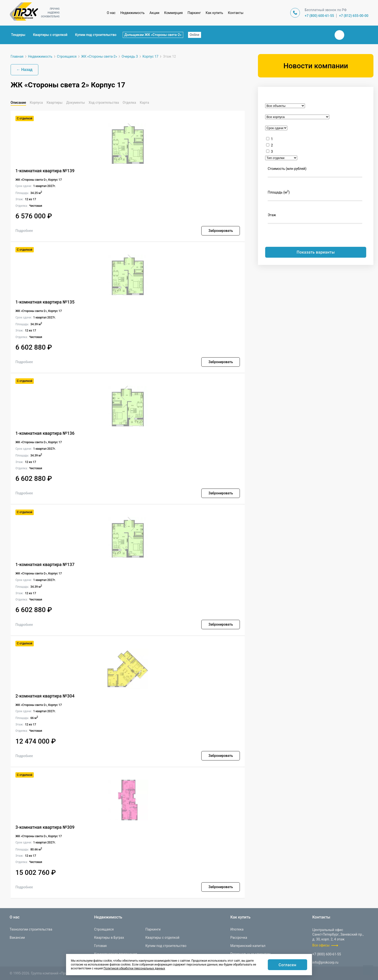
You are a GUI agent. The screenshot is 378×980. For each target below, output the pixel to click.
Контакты (236, 13)
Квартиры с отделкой (50, 35)
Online (195, 35)
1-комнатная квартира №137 (45, 564)
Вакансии (17, 938)
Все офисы (321, 945)
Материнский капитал (248, 946)
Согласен (287, 965)
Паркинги (153, 929)
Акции (154, 13)
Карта (144, 103)
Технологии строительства (31, 929)
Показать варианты (316, 252)
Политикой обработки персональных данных (134, 968)
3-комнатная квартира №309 (45, 827)
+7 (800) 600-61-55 (319, 16)
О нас (111, 13)
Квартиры (54, 103)
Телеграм (351, 35)
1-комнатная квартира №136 (45, 433)
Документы (76, 103)
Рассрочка (239, 938)
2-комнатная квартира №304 (45, 696)
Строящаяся (104, 929)
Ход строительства (104, 103)
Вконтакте (339, 35)
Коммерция (173, 13)
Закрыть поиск (324, 35)
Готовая (100, 946)
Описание (18, 103)
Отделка (129, 103)
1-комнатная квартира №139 (45, 171)
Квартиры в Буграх (109, 938)
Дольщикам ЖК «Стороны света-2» (153, 35)
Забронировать (221, 231)
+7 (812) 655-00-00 (354, 16)
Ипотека (237, 929)
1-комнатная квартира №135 (45, 302)
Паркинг (194, 13)
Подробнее (24, 231)
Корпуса (36, 103)
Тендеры (18, 35)
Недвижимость (132, 13)
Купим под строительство (96, 35)
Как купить (214, 13)
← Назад (24, 70)
